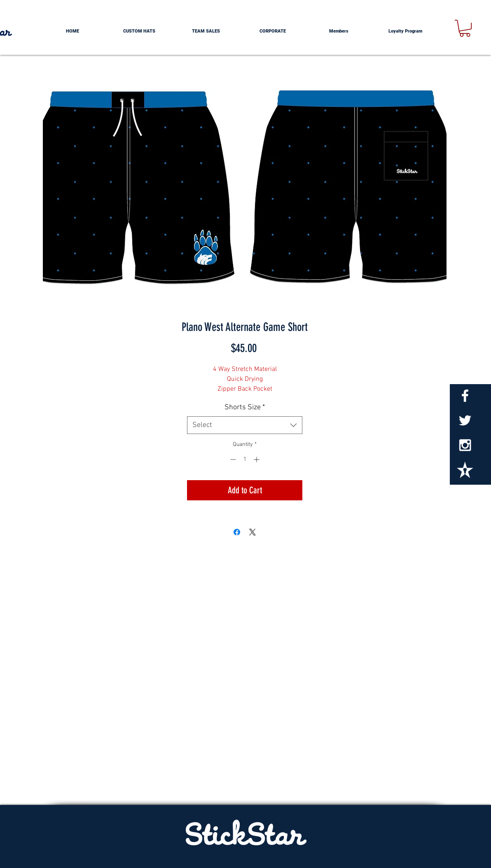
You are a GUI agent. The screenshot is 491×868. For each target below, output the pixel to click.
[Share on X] (253, 532)
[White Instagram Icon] (465, 445)
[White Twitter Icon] (465, 420)
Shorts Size (245, 407)
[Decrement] (232, 459)
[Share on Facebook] (237, 532)
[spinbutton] (245, 459)
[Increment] (257, 459)
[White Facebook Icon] (465, 396)
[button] (465, 28)
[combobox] (245, 425)
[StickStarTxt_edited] (465, 470)
